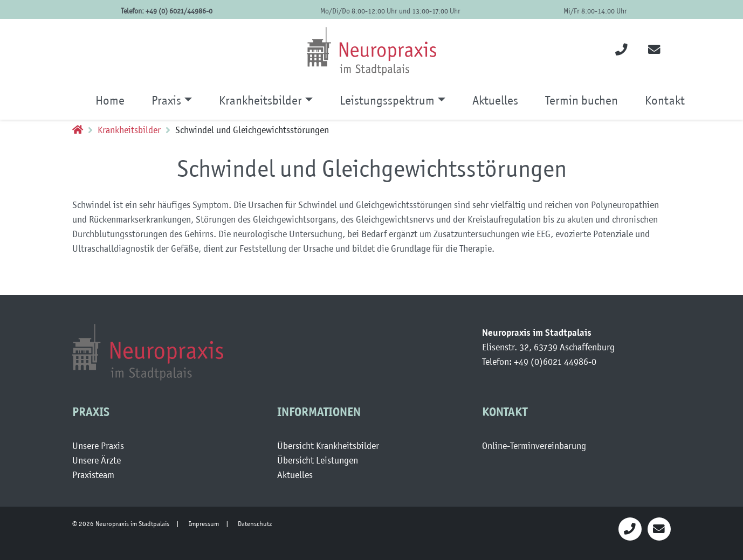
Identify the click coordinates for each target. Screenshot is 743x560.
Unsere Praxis (98, 446)
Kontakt (665, 100)
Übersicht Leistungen (318, 460)
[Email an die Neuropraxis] (654, 51)
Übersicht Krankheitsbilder (328, 446)
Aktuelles (495, 100)
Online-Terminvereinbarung (534, 446)
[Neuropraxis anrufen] (621, 51)
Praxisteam (93, 475)
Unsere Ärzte (97, 460)
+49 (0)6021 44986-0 (555, 362)
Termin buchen (582, 100)
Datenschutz (255, 524)
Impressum (204, 524)
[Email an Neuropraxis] (659, 528)
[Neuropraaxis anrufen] (630, 528)
